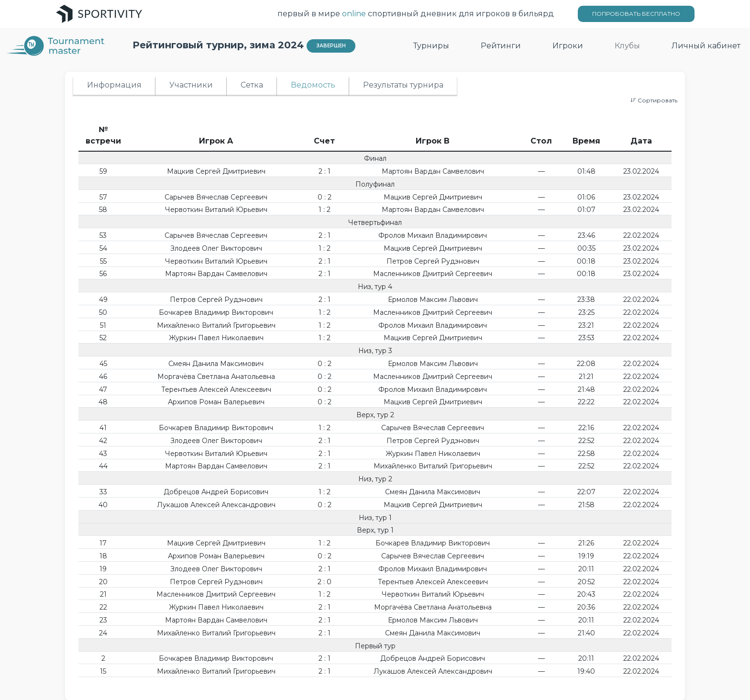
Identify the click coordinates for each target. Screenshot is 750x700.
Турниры (431, 46)
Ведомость (313, 85)
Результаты (403, 85)
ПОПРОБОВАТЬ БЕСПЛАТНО (636, 14)
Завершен (331, 46)
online (354, 14)
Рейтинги (501, 46)
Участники (191, 85)
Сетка (252, 85)
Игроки (568, 46)
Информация (114, 85)
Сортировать (654, 100)
